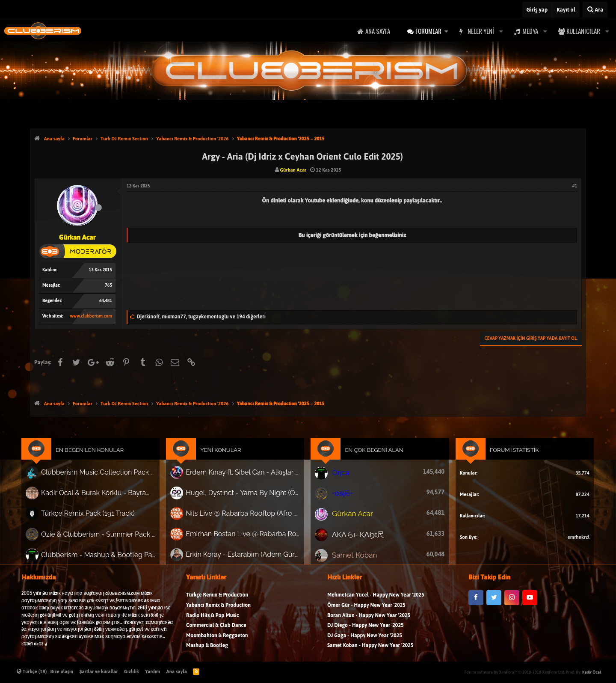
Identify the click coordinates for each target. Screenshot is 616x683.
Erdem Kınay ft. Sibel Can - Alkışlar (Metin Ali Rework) (248, 478)
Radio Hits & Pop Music (213, 622)
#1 (575, 186)
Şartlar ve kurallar (99, 671)
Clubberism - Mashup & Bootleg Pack (111, 555)
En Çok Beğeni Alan (371, 457)
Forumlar (428, 31)
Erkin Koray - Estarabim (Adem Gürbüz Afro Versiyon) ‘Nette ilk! (248, 555)
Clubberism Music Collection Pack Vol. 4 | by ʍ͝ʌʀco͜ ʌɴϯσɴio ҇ (111, 478)
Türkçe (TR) (32, 671)
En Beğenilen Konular (104, 457)
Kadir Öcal (592, 672)
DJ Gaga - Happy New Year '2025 (365, 643)
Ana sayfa (378, 31)
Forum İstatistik (502, 457)
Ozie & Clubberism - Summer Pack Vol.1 (111, 536)
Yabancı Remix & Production (218, 612)
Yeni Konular (227, 457)
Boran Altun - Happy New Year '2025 (369, 622)
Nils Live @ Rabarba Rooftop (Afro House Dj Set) (248, 517)
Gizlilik (132, 671)
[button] (446, 31)
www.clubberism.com (91, 316)
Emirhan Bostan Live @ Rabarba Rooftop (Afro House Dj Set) (248, 536)
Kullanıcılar (583, 31)
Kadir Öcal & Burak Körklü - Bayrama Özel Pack (111, 497)
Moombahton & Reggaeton (217, 643)
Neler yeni (481, 31)
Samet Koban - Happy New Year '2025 (370, 652)
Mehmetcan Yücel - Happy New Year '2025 (376, 602)
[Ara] (595, 10)
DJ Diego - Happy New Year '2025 (365, 632)
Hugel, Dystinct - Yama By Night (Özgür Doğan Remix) (248, 498)
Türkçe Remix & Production (217, 602)
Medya (530, 31)
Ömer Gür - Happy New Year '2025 (366, 612)
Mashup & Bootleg (207, 652)
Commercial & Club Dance (216, 632)
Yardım (153, 671)
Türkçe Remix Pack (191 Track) (102, 517)
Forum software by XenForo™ (515, 672)
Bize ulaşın (62, 671)
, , (201, 317)
